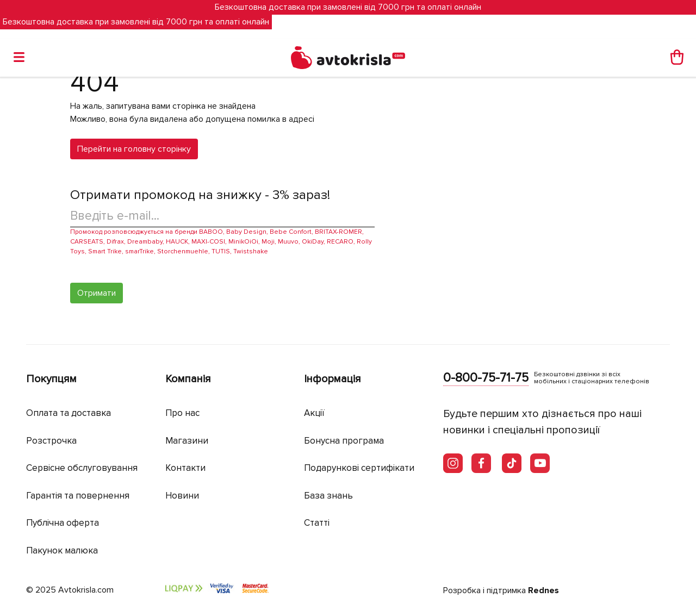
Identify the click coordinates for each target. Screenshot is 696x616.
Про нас (182, 413)
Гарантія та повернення (78, 496)
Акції (314, 413)
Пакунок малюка (62, 550)
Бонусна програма (344, 441)
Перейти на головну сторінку (134, 149)
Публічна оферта (63, 523)
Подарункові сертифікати (359, 468)
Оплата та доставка (69, 413)
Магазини (187, 441)
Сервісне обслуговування (82, 468)
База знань (328, 496)
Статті (317, 523)
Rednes (543, 590)
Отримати (97, 293)
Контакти (185, 468)
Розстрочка (51, 441)
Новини (182, 496)
